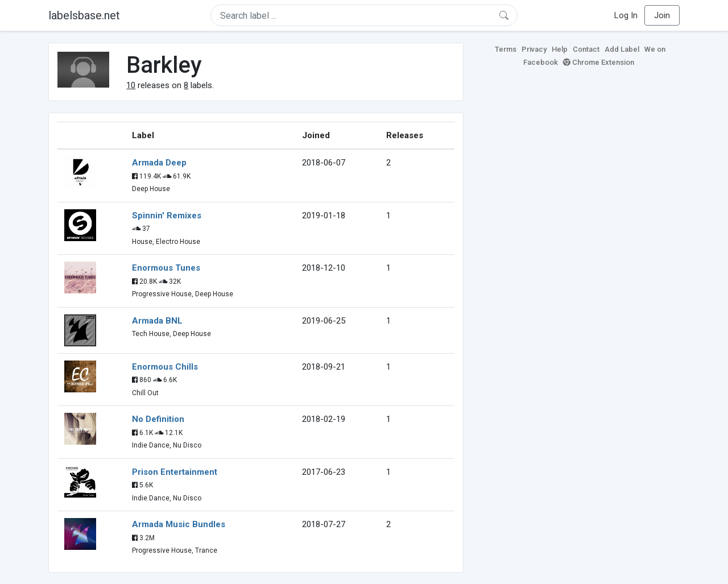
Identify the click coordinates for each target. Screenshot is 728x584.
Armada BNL (157, 321)
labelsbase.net (84, 15)
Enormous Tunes (166, 268)
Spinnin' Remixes (167, 216)
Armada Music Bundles (179, 524)
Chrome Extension (599, 62)
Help (560, 49)
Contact (586, 49)
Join (662, 15)
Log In (626, 15)
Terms (506, 49)
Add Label (622, 49)
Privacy (534, 49)
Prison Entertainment (175, 472)
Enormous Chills (165, 367)
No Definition (158, 419)
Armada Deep (159, 163)
